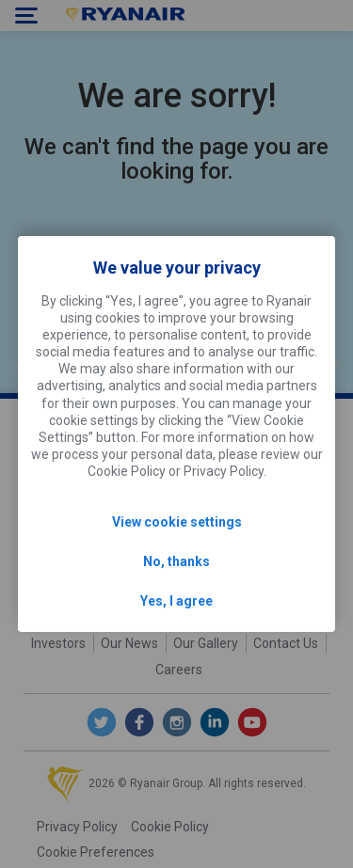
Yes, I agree (176, 601)
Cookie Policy (127, 471)
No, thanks (176, 561)
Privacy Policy (224, 471)
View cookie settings (177, 522)
